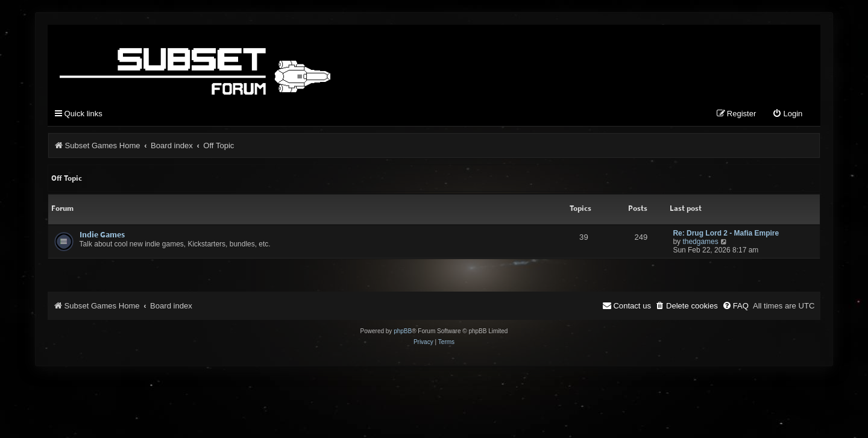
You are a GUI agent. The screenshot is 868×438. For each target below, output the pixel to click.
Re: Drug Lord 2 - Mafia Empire (726, 233)
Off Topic (67, 178)
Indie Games (102, 234)
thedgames (700, 242)
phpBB (403, 331)
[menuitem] (787, 114)
